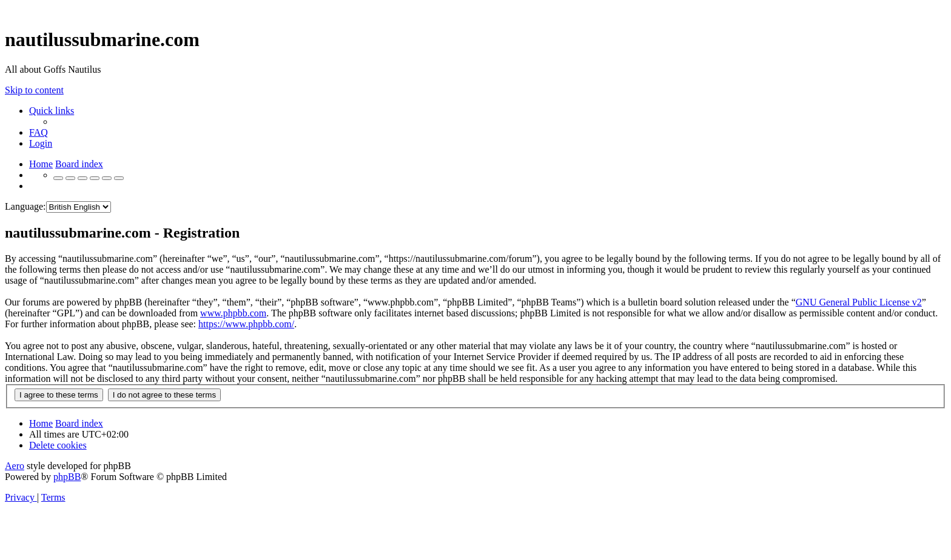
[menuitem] (39, 132)
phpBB (67, 477)
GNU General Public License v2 (859, 302)
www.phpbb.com (233, 313)
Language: (25, 206)
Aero (15, 466)
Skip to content (34, 90)
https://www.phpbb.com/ (246, 324)
